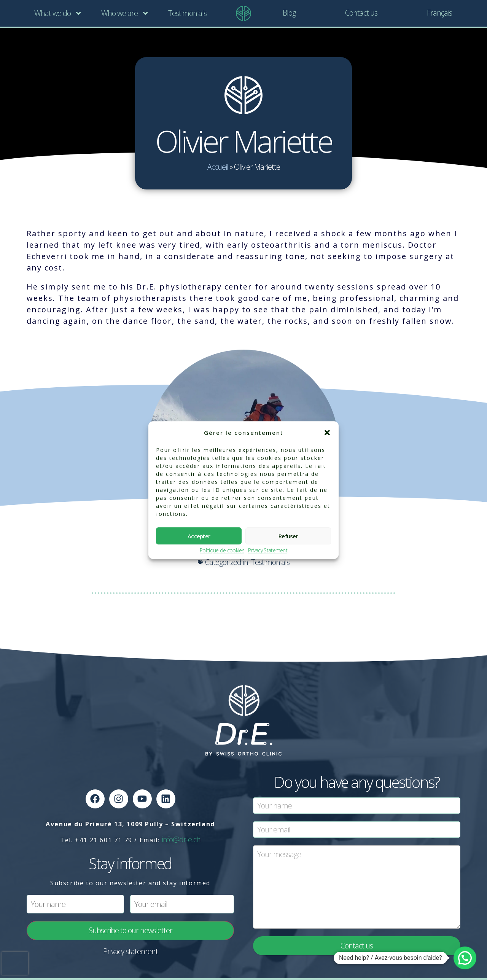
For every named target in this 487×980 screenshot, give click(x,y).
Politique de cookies (222, 551)
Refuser (288, 536)
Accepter (199, 536)
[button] (327, 433)
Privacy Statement (268, 551)
